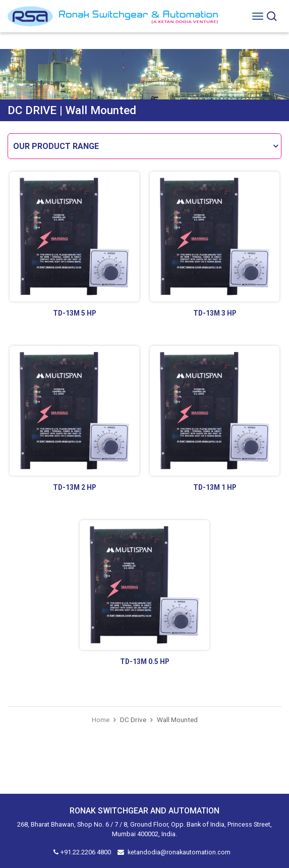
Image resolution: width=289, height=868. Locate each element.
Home (101, 720)
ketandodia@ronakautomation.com (179, 852)
